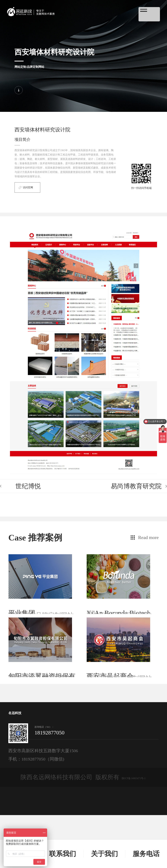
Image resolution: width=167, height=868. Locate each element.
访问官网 (28, 188)
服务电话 (146, 854)
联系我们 (63, 854)
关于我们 (104, 854)
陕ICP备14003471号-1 (134, 831)
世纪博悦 (28, 486)
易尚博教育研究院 (136, 486)
